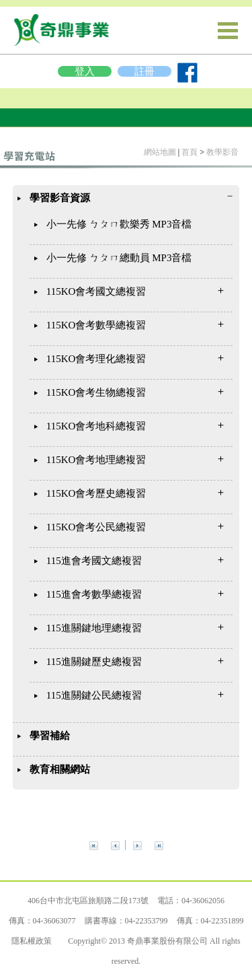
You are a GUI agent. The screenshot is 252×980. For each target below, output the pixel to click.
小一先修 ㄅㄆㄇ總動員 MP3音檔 (119, 258)
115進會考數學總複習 (94, 594)
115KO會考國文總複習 (96, 291)
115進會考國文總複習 (94, 561)
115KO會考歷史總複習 (96, 493)
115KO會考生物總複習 (96, 392)
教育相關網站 (60, 769)
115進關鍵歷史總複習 (94, 662)
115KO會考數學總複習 (96, 325)
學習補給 (50, 736)
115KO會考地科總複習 (96, 426)
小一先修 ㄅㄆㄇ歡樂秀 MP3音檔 (119, 224)
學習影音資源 (60, 198)
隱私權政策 (32, 941)
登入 (85, 71)
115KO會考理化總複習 (96, 359)
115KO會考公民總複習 (96, 527)
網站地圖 (160, 152)
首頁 (190, 152)
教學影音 (222, 152)
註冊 (144, 71)
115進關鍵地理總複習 (94, 628)
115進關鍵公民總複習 (94, 695)
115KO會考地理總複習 (96, 460)
